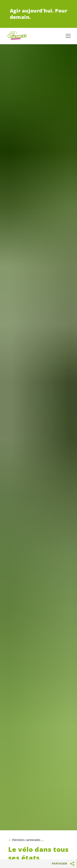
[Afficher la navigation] (68, 36)
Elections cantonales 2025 (29, 840)
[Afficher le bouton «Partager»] (72, 864)
